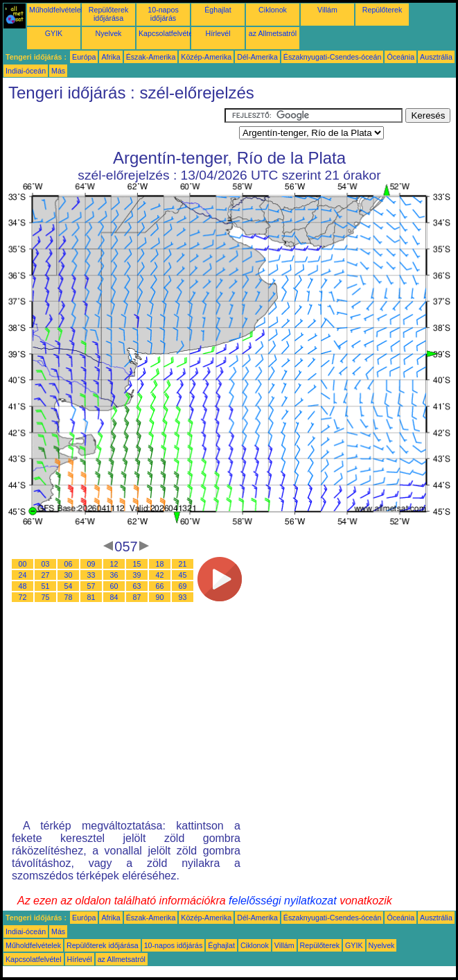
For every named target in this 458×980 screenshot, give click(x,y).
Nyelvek (109, 33)
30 (69, 575)
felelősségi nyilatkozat (283, 901)
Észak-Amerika (151, 57)
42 (160, 575)
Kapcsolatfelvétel (167, 33)
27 (46, 575)
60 (114, 586)
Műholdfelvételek (57, 10)
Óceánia (400, 57)
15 (137, 564)
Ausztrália (436, 57)
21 (183, 564)
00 (23, 564)
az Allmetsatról (273, 33)
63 (137, 586)
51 (46, 586)
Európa (84, 57)
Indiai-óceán (26, 71)
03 (46, 564)
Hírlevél (218, 33)
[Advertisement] (114, 126)
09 (91, 564)
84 (114, 597)
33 (91, 575)
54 (69, 586)
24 (23, 575)
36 (114, 575)
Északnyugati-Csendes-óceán (333, 57)
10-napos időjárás (163, 14)
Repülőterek (382, 10)
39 (137, 575)
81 (91, 597)
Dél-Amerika (257, 57)
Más (58, 71)
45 (183, 575)
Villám (327, 10)
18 (160, 564)
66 (160, 586)
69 (183, 586)
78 (69, 597)
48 (23, 586)
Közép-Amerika (206, 57)
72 (23, 597)
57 (91, 586)
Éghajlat (218, 10)
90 (160, 597)
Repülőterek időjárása (108, 14)
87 (137, 597)
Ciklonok (273, 10)
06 (69, 564)
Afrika (111, 57)
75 (46, 597)
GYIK (54, 33)
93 (183, 597)
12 (114, 564)
